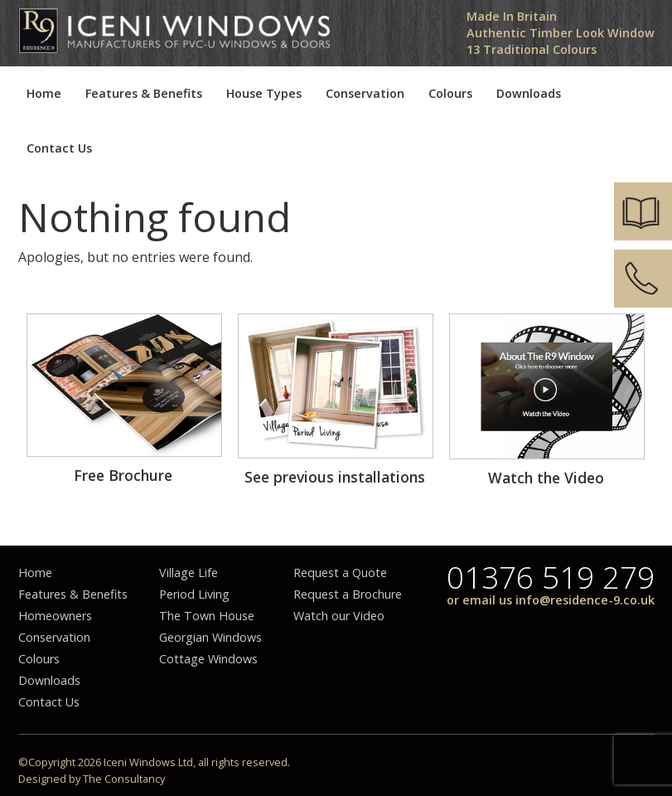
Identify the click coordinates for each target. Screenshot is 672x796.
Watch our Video (339, 616)
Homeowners (55, 616)
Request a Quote (340, 573)
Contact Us (59, 148)
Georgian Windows (210, 637)
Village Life (189, 573)
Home (44, 93)
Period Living (194, 594)
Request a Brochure (348, 594)
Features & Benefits (144, 93)
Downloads (529, 93)
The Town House (207, 616)
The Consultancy (124, 779)
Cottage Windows (208, 659)
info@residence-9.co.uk (585, 600)
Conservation (365, 93)
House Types (264, 93)
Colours (450, 93)
